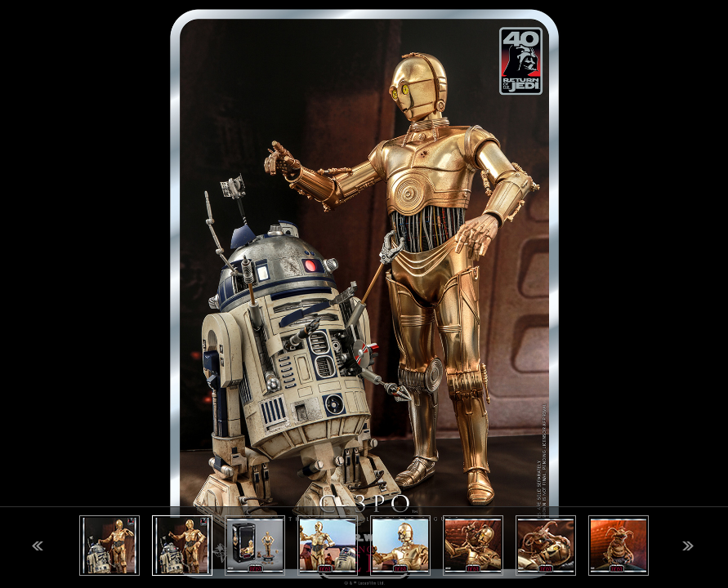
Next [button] (688, 546)
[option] (364, 294)
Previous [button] (38, 546)
